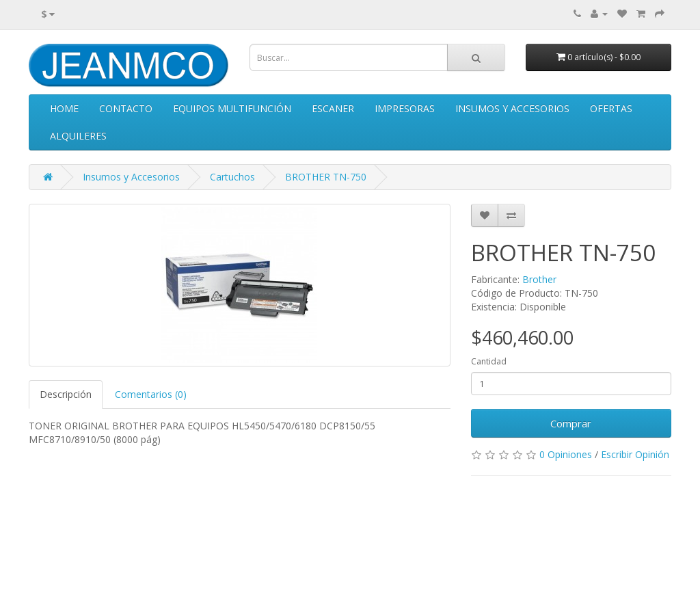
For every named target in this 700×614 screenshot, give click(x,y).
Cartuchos (232, 177)
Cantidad (489, 361)
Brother (539, 279)
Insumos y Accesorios (512, 108)
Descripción (66, 394)
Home (64, 108)
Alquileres (78, 136)
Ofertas (611, 108)
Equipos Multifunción (232, 108)
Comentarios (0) (151, 394)
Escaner (333, 108)
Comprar (571, 423)
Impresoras (405, 108)
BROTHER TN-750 (326, 177)
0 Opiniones (566, 454)
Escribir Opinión (635, 454)
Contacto (126, 108)
